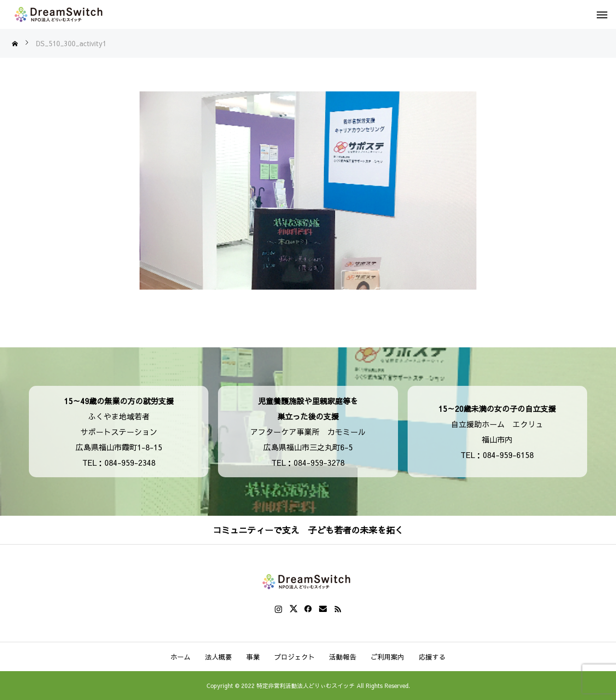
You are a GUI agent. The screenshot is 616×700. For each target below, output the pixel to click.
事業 (253, 657)
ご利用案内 (387, 657)
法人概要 (218, 657)
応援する (432, 657)
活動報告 (343, 657)
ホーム (180, 657)
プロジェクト (295, 657)
